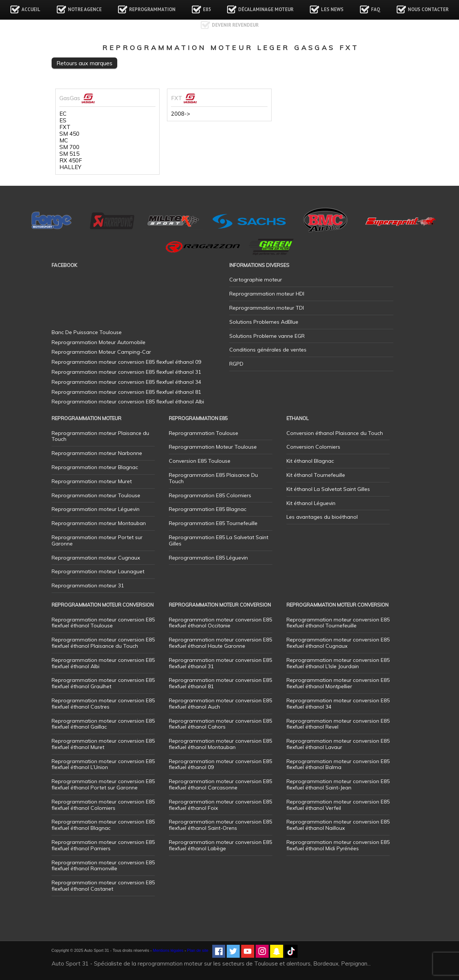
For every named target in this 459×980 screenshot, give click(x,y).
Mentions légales (168, 950)
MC (64, 141)
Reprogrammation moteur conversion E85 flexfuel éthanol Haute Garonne (220, 643)
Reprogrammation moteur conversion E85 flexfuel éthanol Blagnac (103, 825)
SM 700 (69, 147)
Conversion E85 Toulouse (200, 461)
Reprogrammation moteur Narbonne (97, 453)
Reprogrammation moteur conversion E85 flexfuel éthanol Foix (220, 805)
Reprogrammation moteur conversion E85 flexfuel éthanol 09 (220, 764)
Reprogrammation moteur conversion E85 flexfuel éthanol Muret (103, 744)
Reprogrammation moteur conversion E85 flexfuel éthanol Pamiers (103, 845)
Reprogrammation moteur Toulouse (96, 495)
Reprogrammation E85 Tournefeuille (213, 523)
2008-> (181, 114)
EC (63, 114)
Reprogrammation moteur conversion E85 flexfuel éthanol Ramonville (103, 866)
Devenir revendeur (235, 25)
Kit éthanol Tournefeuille (316, 475)
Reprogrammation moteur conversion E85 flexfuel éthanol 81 (220, 683)
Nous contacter (428, 9)
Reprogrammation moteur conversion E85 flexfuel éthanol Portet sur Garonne (103, 784)
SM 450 (69, 134)
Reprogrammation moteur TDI (267, 308)
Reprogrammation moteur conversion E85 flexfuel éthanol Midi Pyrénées (338, 845)
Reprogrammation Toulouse (204, 433)
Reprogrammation (152, 9)
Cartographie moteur (256, 280)
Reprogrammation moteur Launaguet (98, 571)
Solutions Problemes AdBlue (264, 322)
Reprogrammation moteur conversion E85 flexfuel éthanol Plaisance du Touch (103, 643)
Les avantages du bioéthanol (322, 517)
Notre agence (85, 9)
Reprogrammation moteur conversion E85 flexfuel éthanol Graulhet (103, 683)
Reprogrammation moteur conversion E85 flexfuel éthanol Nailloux (338, 825)
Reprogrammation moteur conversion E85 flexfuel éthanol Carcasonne (220, 784)
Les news (332, 9)
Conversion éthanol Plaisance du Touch (335, 433)
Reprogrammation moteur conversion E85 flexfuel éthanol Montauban (220, 744)
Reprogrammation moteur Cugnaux (96, 558)
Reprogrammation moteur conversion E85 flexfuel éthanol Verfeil (338, 805)
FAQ (376, 9)
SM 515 (69, 154)
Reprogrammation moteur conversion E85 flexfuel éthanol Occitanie (220, 623)
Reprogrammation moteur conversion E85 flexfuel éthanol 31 (220, 663)
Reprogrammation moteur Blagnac (95, 467)
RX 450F (71, 161)
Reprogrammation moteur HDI (267, 294)
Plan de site (198, 950)
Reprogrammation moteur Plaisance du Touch (100, 436)
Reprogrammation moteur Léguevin (96, 509)
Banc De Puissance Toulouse (87, 332)
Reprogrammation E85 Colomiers (210, 495)
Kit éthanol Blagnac (310, 461)
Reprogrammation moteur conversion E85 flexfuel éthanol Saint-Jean (338, 784)
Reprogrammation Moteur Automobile (99, 342)
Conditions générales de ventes (268, 350)
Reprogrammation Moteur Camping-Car (101, 352)
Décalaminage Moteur (266, 9)
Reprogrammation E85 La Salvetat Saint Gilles (219, 540)
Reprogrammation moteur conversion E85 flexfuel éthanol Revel (338, 724)
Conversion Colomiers (313, 447)
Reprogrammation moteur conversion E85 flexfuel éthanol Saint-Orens (220, 825)
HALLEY (70, 167)
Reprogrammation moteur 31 (88, 585)
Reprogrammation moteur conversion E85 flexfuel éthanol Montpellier (338, 683)
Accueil (31, 9)
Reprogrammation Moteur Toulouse (213, 447)
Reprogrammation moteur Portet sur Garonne (97, 540)
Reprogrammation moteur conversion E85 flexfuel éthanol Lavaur (338, 744)
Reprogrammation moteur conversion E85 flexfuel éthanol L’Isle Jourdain (338, 663)
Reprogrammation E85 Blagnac (208, 509)
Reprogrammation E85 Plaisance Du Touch (213, 478)
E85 (207, 9)
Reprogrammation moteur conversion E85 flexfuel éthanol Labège (220, 845)
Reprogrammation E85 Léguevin (208, 558)
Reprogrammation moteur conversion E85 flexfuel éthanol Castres (103, 704)
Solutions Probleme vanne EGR (267, 336)
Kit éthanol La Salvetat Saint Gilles (328, 489)
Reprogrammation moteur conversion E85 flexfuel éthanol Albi (103, 663)
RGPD (236, 364)
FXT (65, 127)
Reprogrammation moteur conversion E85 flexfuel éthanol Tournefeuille (338, 623)
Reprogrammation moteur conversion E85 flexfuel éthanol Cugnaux (338, 643)
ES (63, 121)
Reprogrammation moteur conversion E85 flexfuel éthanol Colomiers (103, 805)
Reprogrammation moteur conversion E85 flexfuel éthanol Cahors (220, 724)
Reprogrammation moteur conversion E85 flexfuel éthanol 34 (338, 704)
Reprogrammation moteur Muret (92, 481)
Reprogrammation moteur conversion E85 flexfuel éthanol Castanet (103, 886)
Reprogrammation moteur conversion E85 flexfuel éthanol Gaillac (103, 724)
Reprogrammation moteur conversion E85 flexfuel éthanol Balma (338, 764)
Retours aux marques (84, 63)
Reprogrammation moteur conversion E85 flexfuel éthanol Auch (220, 704)
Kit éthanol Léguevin (311, 503)
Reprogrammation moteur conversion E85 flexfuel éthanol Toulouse (103, 623)
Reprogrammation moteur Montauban (99, 523)
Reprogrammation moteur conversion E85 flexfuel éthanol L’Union (103, 764)
